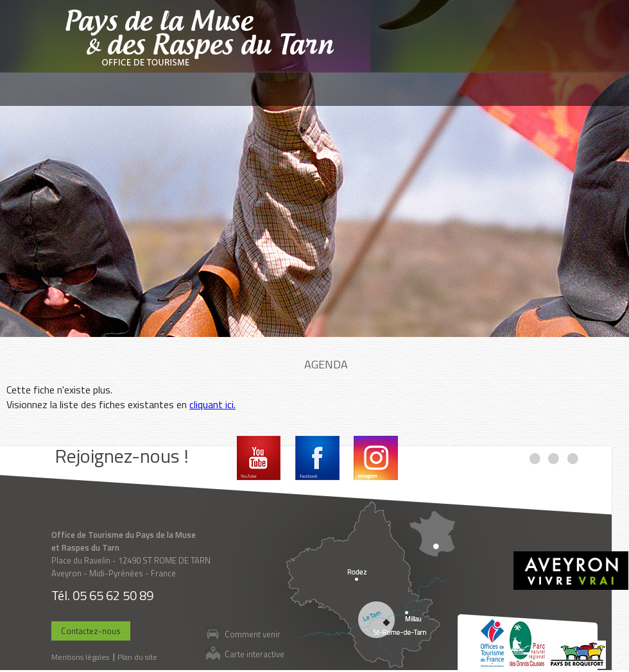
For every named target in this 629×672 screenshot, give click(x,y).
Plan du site (137, 657)
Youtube (259, 458)
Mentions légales (80, 657)
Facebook (317, 458)
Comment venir (253, 634)
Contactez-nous (91, 631)
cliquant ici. (212, 404)
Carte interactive (254, 654)
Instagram (376, 458)
